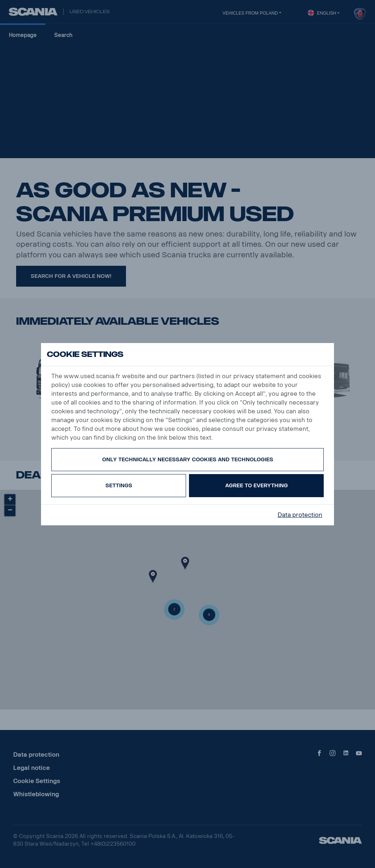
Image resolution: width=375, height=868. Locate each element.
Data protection (300, 515)
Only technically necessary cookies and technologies (188, 460)
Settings (119, 486)
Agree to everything (257, 486)
